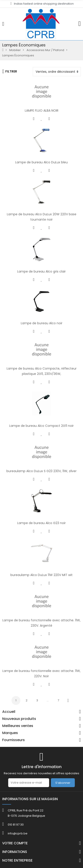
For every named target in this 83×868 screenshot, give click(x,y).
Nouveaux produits (19, 719)
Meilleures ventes (18, 726)
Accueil (9, 712)
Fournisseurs (14, 740)
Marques (10, 733)
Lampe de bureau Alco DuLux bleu (41, 162)
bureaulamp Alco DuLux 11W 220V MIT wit (41, 575)
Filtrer (10, 71)
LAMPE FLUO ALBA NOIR (42, 111)
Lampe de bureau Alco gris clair (41, 271)
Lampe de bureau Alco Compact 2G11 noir (41, 426)
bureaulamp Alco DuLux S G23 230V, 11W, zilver (41, 471)
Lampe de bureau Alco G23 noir (41, 523)
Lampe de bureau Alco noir (42, 323)
